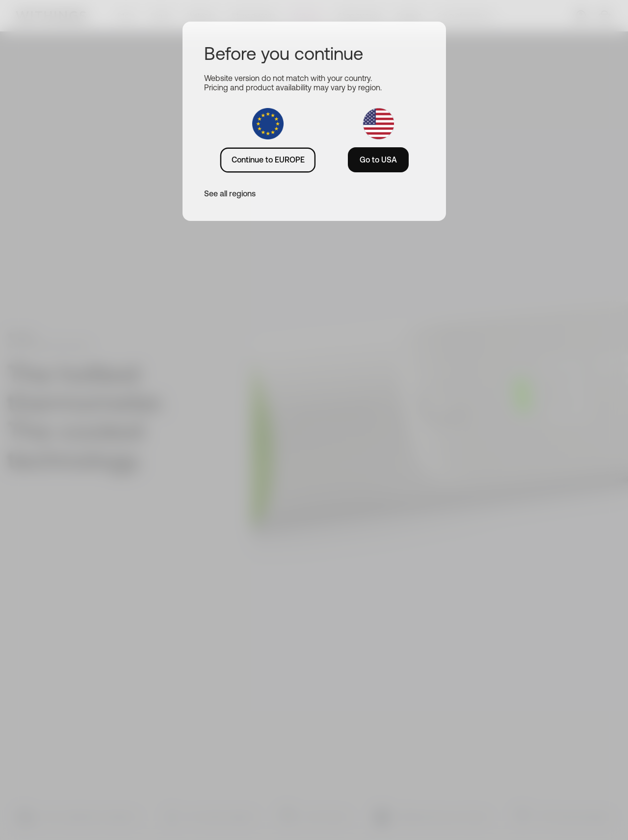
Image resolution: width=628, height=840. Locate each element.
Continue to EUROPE (268, 160)
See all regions (230, 193)
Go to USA (378, 160)
